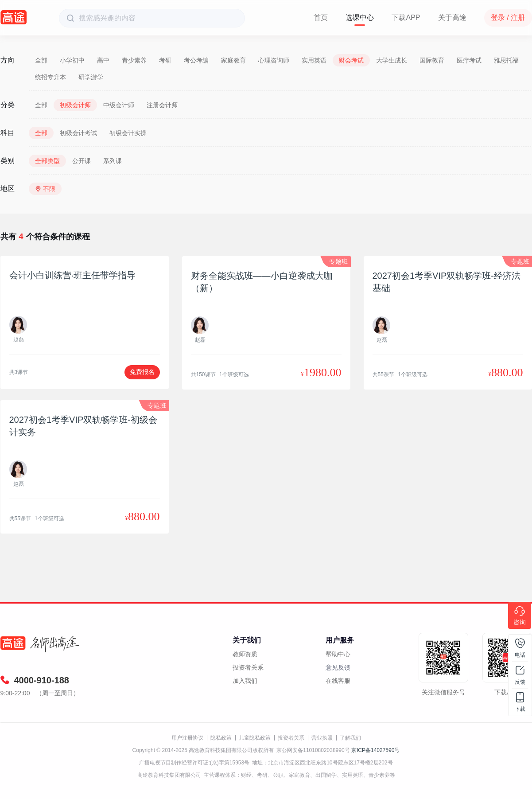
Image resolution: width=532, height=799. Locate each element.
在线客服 (338, 681)
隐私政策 (221, 738)
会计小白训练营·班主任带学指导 (73, 275)
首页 (321, 18)
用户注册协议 (187, 738)
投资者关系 (248, 667)
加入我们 (245, 681)
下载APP (406, 18)
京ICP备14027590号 (375, 750)
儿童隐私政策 (255, 738)
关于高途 (452, 18)
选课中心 (360, 18)
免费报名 (142, 372)
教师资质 (245, 654)
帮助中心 (338, 654)
